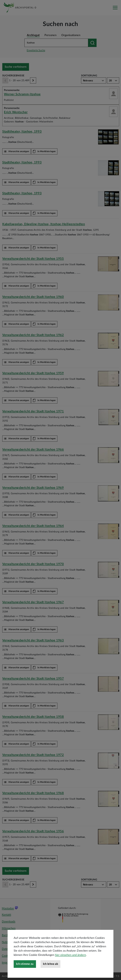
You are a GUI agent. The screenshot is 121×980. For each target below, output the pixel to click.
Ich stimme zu (25, 966)
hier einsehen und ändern (70, 957)
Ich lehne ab (50, 966)
